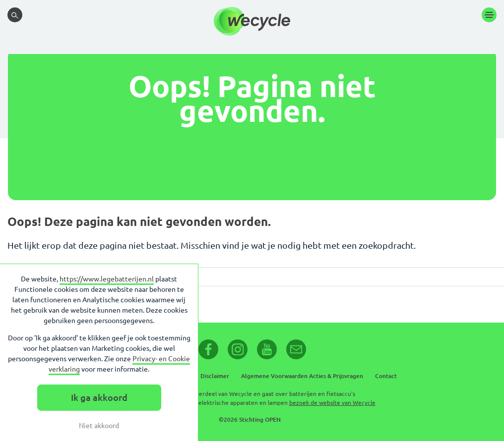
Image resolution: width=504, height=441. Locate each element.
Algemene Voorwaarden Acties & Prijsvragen (302, 376)
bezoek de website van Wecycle (332, 403)
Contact (386, 376)
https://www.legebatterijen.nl (107, 279)
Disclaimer (215, 376)
